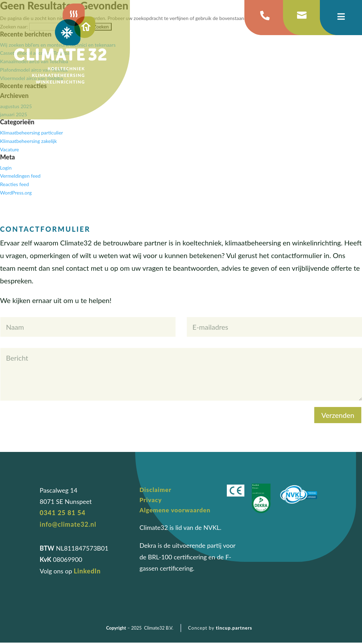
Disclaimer (156, 490)
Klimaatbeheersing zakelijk (28, 141)
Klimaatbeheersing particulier (31, 133)
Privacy (151, 500)
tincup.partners (234, 629)
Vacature (9, 149)
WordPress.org (16, 193)
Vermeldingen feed (20, 176)
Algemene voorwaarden (176, 511)
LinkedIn (87, 571)
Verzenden (338, 415)
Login (6, 168)
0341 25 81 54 (62, 513)
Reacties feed (14, 184)
